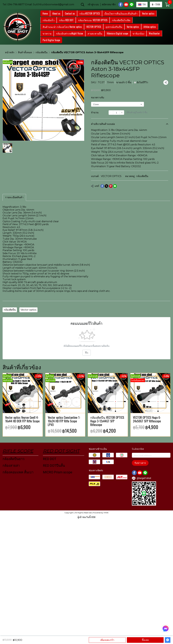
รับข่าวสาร (140, 463)
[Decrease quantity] (111, 113)
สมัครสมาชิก (109, 4)
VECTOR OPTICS (111, 176)
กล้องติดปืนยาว (13, 459)
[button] (83, 5)
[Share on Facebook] (102, 186)
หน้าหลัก (10, 52)
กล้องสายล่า (11, 466)
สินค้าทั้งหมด (25, 52)
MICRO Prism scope (58, 472)
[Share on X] (106, 186)
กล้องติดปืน (42, 52)
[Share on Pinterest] (111, 186)
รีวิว (87, 353)
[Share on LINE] (115, 186)
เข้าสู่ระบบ (93, 4)
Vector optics (28, 310)
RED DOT (50, 459)
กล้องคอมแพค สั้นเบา (18, 472)
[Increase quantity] (122, 113)
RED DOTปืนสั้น (54, 466)
